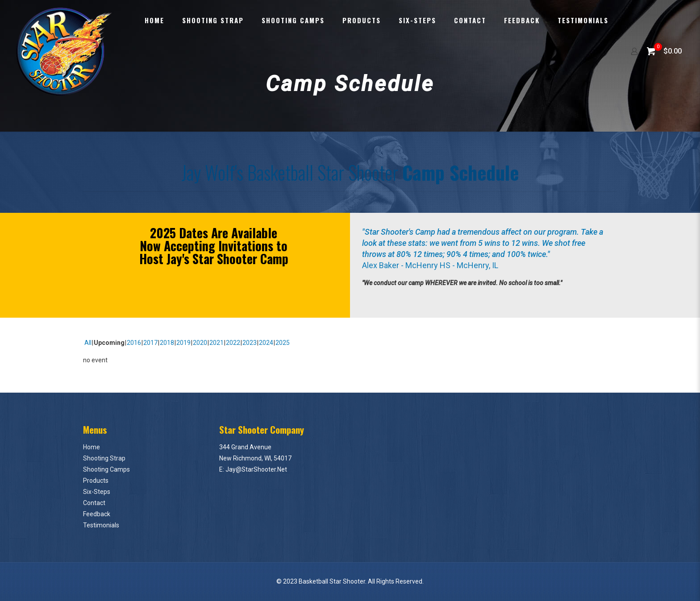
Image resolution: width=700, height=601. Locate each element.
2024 (266, 343)
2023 (250, 343)
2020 (200, 343)
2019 (183, 343)
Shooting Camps (106, 469)
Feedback (97, 514)
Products (96, 481)
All (88, 343)
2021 (217, 343)
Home (92, 447)
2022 (233, 343)
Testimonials (101, 525)
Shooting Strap (104, 458)
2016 (134, 343)
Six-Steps (97, 492)
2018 (167, 343)
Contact (94, 503)
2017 (150, 343)
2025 (283, 343)
